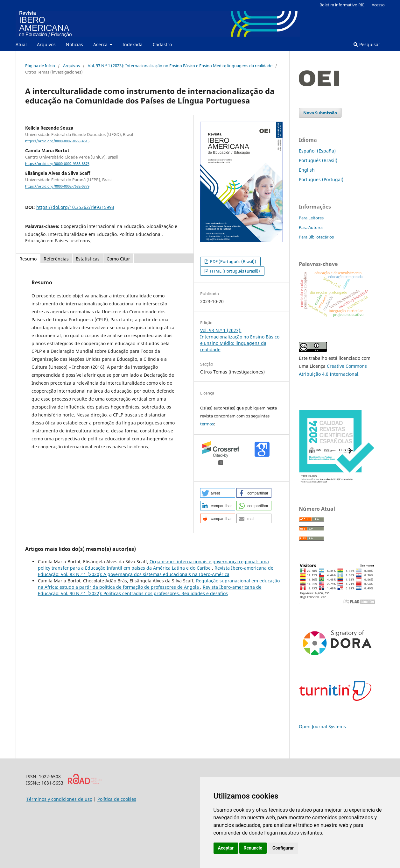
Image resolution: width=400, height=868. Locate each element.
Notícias (74, 44)
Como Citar (118, 259)
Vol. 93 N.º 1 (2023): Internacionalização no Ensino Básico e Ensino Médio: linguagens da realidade (180, 66)
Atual (21, 44)
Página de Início (40, 66)
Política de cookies (117, 799)
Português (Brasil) (318, 160)
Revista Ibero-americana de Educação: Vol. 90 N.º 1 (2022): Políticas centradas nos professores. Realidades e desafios (150, 590)
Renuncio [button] (253, 848)
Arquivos (46, 44)
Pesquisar (367, 44)
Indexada (133, 44)
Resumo (28, 259)
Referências (56, 259)
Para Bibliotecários (316, 237)
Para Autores (311, 227)
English (307, 170)
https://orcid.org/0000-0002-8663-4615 (57, 141)
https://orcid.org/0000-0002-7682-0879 (57, 187)
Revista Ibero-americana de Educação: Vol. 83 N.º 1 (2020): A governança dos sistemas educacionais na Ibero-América (156, 571)
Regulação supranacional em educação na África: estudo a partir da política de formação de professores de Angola (159, 584)
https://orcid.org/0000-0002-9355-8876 (57, 164)
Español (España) (317, 151)
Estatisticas (88, 259)
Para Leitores (311, 218)
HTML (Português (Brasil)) (235, 271)
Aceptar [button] (226, 848)
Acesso (378, 5)
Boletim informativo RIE (342, 5)
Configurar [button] (283, 848)
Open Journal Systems (322, 726)
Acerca (101, 44)
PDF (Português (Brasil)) (233, 261)
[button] (218, 493)
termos (207, 424)
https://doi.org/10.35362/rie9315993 (75, 207)
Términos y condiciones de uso (59, 799)
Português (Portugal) (321, 179)
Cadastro (162, 44)
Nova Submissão (320, 113)
